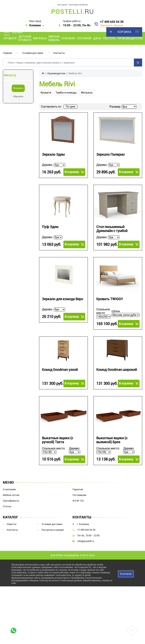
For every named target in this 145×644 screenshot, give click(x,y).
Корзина (124, 32)
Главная (7, 53)
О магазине (9, 489)
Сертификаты (11, 501)
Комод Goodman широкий (117, 370)
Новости (11, 524)
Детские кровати (25, 38)
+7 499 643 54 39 (112, 22)
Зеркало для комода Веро (62, 299)
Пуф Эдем (50, 227)
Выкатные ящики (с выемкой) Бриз (112, 440)
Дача (97, 38)
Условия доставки (33, 53)
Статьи (7, 506)
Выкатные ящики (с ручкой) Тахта (57, 440)
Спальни (68, 38)
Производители (130, 38)
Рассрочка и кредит (53, 530)
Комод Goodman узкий (60, 370)
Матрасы (40, 38)
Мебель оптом (11, 495)
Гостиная (84, 38)
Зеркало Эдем (53, 154)
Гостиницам (79, 495)
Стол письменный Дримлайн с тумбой (112, 229)
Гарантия (78, 489)
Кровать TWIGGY (110, 299)
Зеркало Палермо (110, 154)
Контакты (59, 53)
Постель (109, 38)
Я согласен (126, 574)
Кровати (10, 38)
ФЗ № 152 (78, 501)
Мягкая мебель (54, 38)
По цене (71, 107)
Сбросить (18, 97)
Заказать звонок (112, 25)
